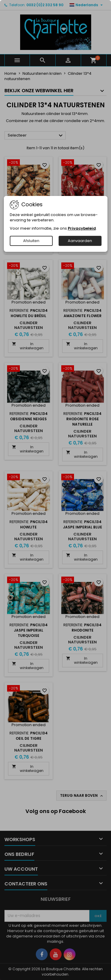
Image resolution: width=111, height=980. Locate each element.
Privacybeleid (82, 228)
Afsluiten (31, 241)
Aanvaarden (80, 241)
